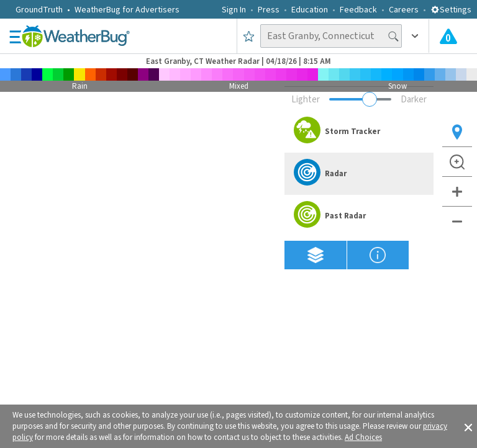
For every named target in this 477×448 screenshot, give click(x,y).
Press (269, 10)
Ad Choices (363, 437)
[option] (359, 132)
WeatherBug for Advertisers (127, 10)
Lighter (306, 100)
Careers (404, 10)
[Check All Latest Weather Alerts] (448, 36)
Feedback (358, 10)
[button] (468, 426)
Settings (451, 10)
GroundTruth (39, 10)
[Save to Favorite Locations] (249, 36)
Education (310, 10)
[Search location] (331, 36)
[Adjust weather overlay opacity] (360, 99)
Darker (414, 100)
